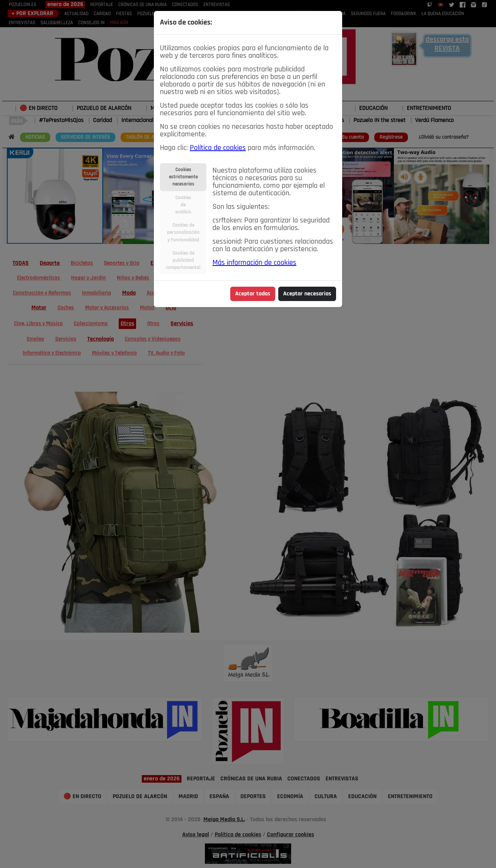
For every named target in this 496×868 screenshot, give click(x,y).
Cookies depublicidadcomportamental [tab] (183, 260)
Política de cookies (218, 148)
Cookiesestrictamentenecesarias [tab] (183, 177)
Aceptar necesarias (307, 294)
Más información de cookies (254, 263)
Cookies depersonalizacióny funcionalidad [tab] (183, 232)
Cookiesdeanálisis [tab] (183, 205)
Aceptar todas (253, 294)
